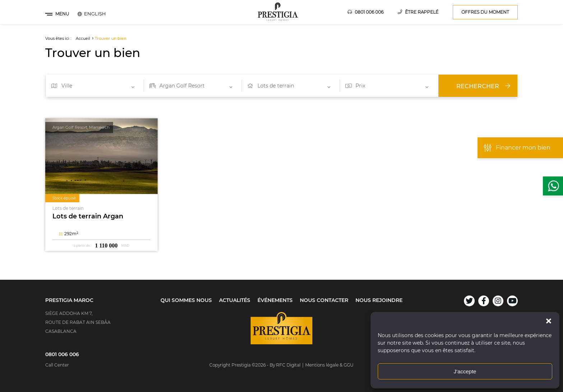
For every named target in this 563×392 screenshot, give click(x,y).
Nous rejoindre (379, 300)
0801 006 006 (366, 12)
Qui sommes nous (186, 300)
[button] (549, 321)
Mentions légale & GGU (329, 365)
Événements (275, 300)
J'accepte (465, 371)
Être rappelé (418, 12)
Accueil (83, 38)
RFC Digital (288, 365)
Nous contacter (324, 300)
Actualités (235, 300)
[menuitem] (95, 14)
